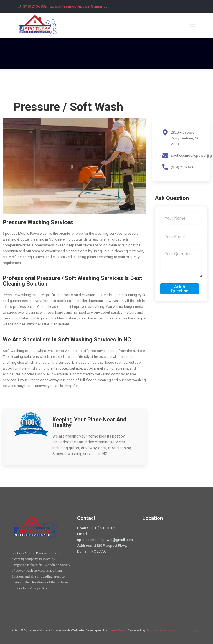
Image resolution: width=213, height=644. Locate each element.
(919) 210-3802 (35, 6)
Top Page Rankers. (161, 630)
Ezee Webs (117, 630)
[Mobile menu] (192, 25)
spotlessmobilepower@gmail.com (83, 6)
